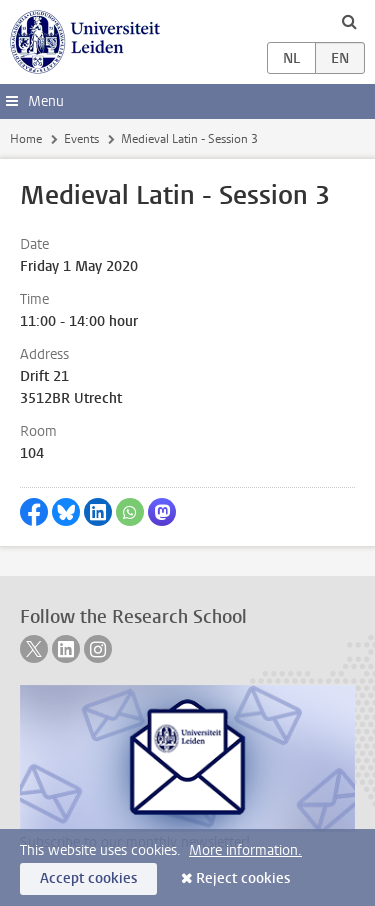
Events (81, 139)
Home (26, 139)
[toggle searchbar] (349, 21)
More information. (245, 850)
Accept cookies (88, 878)
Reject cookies (243, 878)
